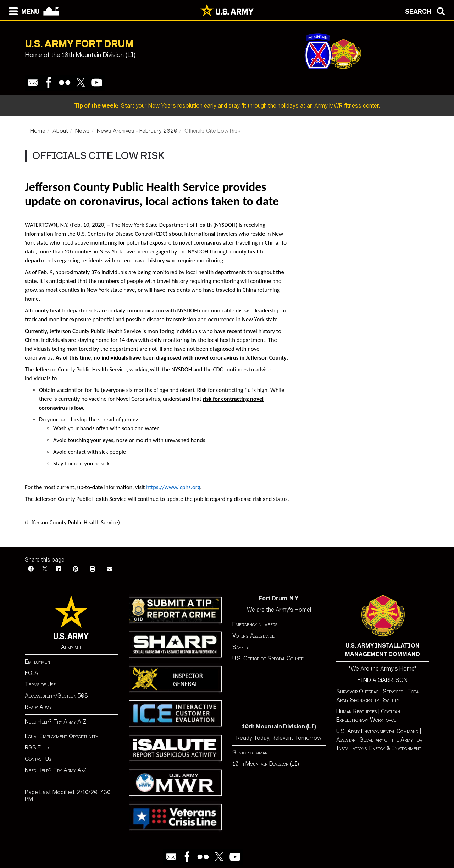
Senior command (251, 752)
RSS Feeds (38, 747)
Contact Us (38, 759)
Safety (240, 647)
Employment (39, 662)
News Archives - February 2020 (137, 131)
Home (38, 131)
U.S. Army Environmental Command (377, 731)
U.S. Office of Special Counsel (269, 658)
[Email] (110, 569)
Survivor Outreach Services (370, 691)
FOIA (32, 673)
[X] (45, 569)
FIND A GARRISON (383, 680)
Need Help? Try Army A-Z (56, 722)
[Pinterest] (76, 569)
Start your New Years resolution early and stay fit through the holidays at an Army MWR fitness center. (227, 106)
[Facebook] (31, 569)
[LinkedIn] (59, 569)
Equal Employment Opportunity (62, 736)
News (82, 131)
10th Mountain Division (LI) (266, 764)
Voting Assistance (253, 636)
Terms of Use (40, 684)
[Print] (93, 569)
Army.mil (71, 647)
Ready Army (38, 707)
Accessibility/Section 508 (56, 696)
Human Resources (356, 711)
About (60, 131)
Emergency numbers (255, 624)
